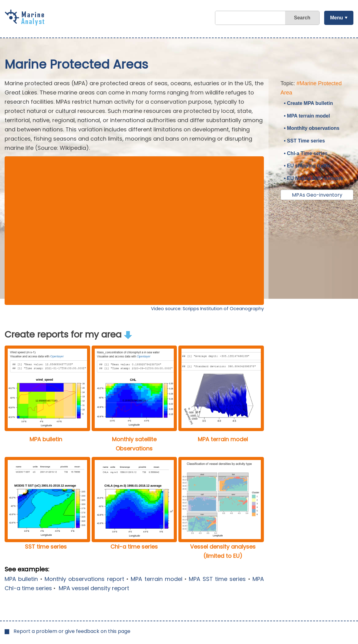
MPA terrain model (157, 579)
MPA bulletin (21, 579)
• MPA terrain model (307, 116)
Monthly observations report (84, 579)
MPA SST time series (217, 579)
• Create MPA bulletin (308, 103)
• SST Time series (304, 141)
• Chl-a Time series (306, 153)
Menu (336, 18)
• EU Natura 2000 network (314, 178)
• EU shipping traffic (307, 166)
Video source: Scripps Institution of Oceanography (207, 309)
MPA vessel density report (93, 588)
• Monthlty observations (312, 128)
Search (302, 18)
